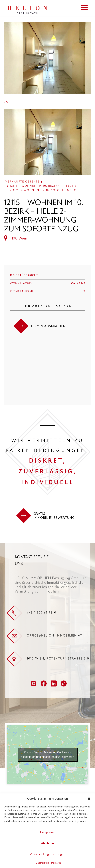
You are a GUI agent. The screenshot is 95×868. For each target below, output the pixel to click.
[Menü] (82, 8)
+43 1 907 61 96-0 (42, 613)
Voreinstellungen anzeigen (48, 854)
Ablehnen (47, 843)
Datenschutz (42, 863)
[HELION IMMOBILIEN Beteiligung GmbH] (39, 8)
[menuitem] (82, 8)
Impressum (56, 863)
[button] (89, 799)
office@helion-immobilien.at (54, 636)
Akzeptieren (47, 832)
